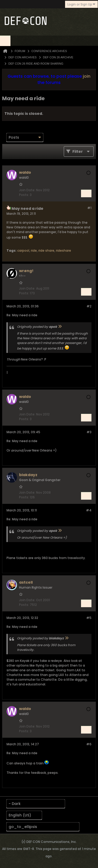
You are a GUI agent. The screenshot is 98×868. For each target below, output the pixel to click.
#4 (89, 510)
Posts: (24, 195)
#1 (89, 208)
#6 (89, 744)
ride (34, 250)
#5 (89, 618)
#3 (89, 432)
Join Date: (27, 190)
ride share (46, 250)
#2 (89, 306)
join (87, 76)
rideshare (64, 250)
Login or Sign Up (81, 4)
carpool (23, 250)
